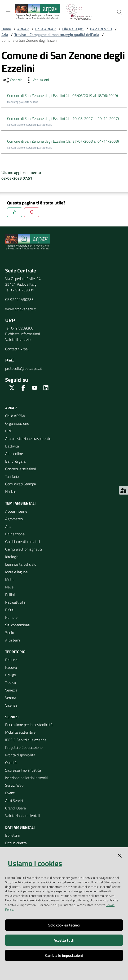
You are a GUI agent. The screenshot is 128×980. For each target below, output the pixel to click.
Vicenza (11, 705)
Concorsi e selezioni (20, 469)
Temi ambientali (20, 503)
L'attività (12, 446)
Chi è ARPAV (46, 29)
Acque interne (16, 511)
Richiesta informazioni (22, 334)
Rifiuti (10, 610)
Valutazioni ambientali (23, 816)
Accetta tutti (64, 940)
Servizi (12, 717)
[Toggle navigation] (8, 12)
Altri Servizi (14, 800)
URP (9, 431)
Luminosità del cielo (21, 564)
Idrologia (12, 557)
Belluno (11, 660)
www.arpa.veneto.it (20, 309)
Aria (5, 35)
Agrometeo (14, 519)
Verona (11, 698)
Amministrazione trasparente (28, 438)
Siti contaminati (18, 625)
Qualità (11, 763)
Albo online (14, 454)
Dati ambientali (20, 827)
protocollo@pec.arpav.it (24, 368)
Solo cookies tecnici (64, 925)
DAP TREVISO (101, 29)
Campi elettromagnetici (24, 549)
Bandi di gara (15, 461)
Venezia (11, 690)
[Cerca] (119, 12)
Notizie (11, 492)
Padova (11, 667)
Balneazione (15, 534)
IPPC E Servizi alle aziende (26, 740)
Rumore (11, 617)
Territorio (15, 652)
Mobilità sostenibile (20, 732)
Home (6, 29)
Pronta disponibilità (20, 755)
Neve (9, 587)
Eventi (10, 793)
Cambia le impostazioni (64, 955)
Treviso (11, 682)
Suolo (10, 632)
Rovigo (11, 675)
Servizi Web (14, 785)
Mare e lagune (16, 572)
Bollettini (12, 835)
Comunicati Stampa (21, 484)
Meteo (10, 579)
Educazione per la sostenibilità (29, 725)
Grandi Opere (15, 808)
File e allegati (73, 29)
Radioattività (15, 602)
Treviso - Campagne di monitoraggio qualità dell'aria (57, 35)
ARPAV (23, 29)
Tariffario (12, 476)
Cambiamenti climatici (22, 542)
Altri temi (13, 640)
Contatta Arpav (17, 349)
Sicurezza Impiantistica (23, 770)
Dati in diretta (16, 843)
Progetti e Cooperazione (24, 747)
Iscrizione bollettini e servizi (27, 778)
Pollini (10, 595)
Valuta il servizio (18, 339)
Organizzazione (17, 423)
